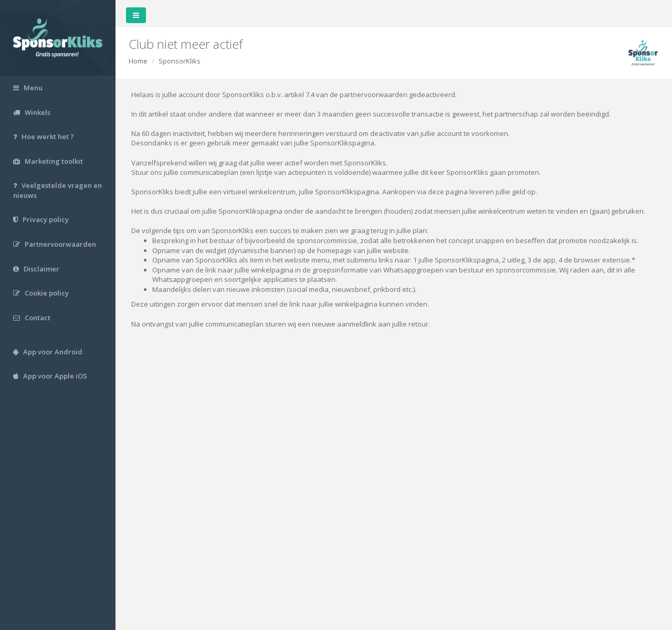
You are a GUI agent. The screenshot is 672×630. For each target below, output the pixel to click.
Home (138, 61)
